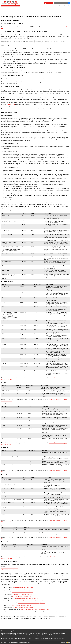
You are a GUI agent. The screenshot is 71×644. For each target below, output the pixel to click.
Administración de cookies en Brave (22, 605)
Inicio (45, 6)
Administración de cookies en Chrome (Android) (32, 601)
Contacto (67, 6)
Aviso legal (4, 643)
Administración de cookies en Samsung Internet (32, 603)
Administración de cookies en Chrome (24, 588)
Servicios (52, 6)
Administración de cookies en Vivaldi (23, 607)
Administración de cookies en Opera (22, 596)
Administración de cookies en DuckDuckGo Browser (35, 610)
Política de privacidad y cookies (15, 643)
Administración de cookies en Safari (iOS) (27, 599)
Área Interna (27, 643)
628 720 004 (42, 639)
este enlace (6, 614)
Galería (60, 6)
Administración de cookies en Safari (22, 594)
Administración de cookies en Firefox (23, 592)
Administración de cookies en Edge (21, 590)
